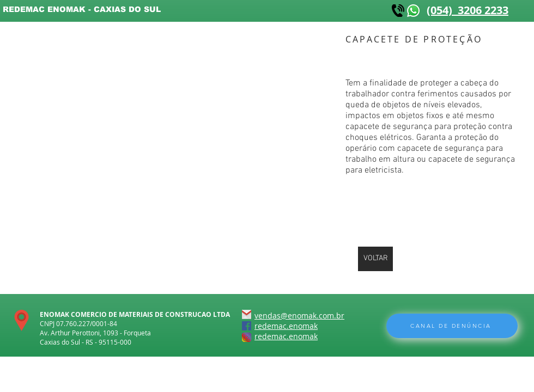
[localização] (22, 320)
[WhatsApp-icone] (413, 11)
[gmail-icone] (247, 314)
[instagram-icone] (247, 337)
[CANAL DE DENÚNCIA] (452, 326)
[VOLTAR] (375, 259)
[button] (147, 102)
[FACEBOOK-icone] (247, 326)
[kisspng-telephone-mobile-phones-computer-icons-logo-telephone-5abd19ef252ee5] (398, 11)
